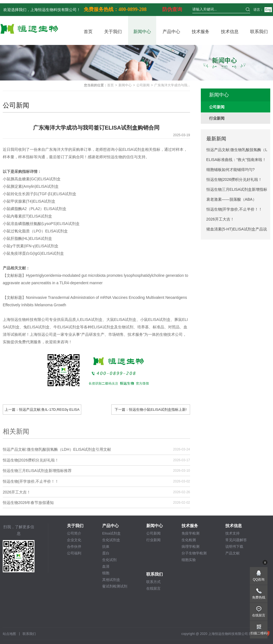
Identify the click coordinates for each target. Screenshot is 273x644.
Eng (268, 10)
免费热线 (259, 597)
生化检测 (189, 540)
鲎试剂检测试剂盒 (115, 587)
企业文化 (74, 540)
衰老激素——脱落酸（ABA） (231, 199)
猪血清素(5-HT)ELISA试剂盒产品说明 (237, 230)
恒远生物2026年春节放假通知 (28, 503)
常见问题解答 (236, 540)
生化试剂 (109, 560)
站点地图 (9, 634)
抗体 (106, 547)
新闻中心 (142, 32)
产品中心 (171, 32)
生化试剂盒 (111, 540)
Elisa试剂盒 (111, 533)
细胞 (106, 573)
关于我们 (113, 32)
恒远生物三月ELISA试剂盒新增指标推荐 (37, 471)
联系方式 (153, 582)
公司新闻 (143, 85)
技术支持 (233, 533)
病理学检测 (190, 547)
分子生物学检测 (194, 553)
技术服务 (201, 32)
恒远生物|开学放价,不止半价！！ (31, 481)
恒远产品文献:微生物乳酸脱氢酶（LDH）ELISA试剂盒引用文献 (57, 449)
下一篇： (151, 410)
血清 (106, 566)
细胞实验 (189, 560)
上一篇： (42, 411)
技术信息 (230, 32)
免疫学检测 (190, 533)
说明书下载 (234, 547)
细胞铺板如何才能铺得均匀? (231, 170)
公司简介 (74, 533)
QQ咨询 (259, 579)
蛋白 (106, 553)
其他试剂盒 (111, 580)
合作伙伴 (74, 547)
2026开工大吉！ (17, 492)
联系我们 (259, 32)
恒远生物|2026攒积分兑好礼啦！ (31, 460)
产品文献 (233, 553)
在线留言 (153, 588)
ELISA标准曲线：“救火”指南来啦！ (236, 160)
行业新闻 (153, 540)
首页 (88, 32)
